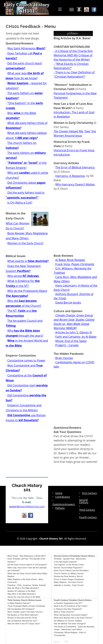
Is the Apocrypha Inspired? (65, 562)
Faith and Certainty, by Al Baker (76, 337)
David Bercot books (68, 303)
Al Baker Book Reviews (70, 260)
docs (57, 642)
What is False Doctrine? (64, 612)
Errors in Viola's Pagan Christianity (69, 579)
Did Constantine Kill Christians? (21, 609)
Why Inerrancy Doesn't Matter (75, 184)
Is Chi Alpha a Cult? (20, 203)
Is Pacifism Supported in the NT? (68, 603)
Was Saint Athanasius (26, 48)
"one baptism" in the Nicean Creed (69, 565)
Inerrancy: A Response (70, 176)
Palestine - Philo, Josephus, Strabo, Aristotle (27, 585)
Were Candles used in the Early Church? (25, 612)
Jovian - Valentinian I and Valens (68, 629)
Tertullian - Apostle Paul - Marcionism (70, 559)
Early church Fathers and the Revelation (71, 570)
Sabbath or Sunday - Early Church (69, 585)
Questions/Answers (64, 504)
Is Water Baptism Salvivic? (19, 603)
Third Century (87, 510)
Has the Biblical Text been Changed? (70, 624)
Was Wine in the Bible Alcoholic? (22, 594)
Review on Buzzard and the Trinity (22, 618)
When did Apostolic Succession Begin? (71, 615)
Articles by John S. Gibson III (74, 332)
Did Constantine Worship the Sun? (22, 621)
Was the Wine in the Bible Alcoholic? (23, 588)
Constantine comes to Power (26, 360)
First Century (89, 493)
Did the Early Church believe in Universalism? (27, 565)
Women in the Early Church (25, 243)
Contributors (63, 497)
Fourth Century (88, 517)
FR (66, 642)
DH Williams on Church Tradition (68, 621)
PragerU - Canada (67, 345)
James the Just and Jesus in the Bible (24, 597)
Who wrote (23, 276)
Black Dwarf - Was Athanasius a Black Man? (27, 556)
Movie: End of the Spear (71, 341)
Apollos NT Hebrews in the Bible (21, 591)
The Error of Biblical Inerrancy (75, 167)
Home (59, 493)
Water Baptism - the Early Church (68, 582)
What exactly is (28, 261)
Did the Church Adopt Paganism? (68, 568)
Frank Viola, (75, 264)
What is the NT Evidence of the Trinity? (71, 606)
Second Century (84, 501)
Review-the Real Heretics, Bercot (68, 576)
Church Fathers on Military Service (69, 573)
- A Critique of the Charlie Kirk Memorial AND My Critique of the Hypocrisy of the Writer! (73, 55)
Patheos (60, 508)
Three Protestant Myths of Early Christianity (26, 606)
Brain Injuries (64, 358)
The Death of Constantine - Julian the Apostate (74, 627)
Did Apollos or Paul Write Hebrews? (23, 615)
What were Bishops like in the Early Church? (73, 618)
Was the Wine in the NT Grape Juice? (24, 624)
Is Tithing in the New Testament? (68, 609)
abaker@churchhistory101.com (27, 506)
